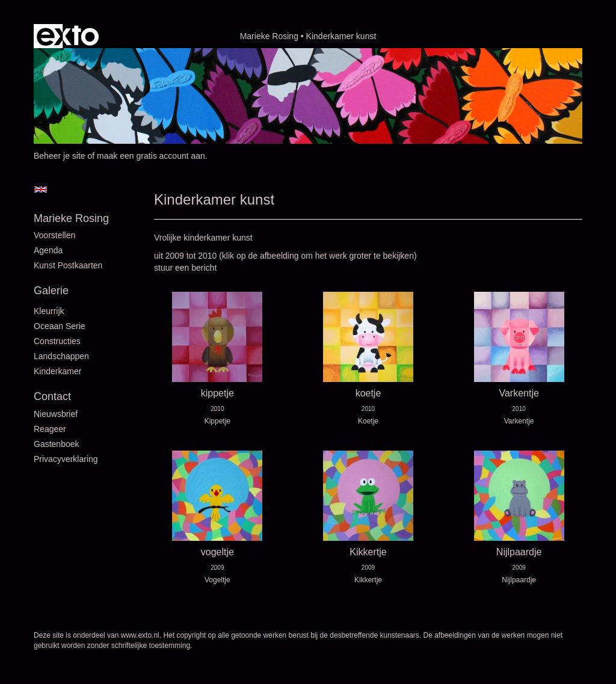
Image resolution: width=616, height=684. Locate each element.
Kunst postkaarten (68, 265)
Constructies (57, 341)
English (41, 189)
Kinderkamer (57, 371)
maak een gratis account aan (151, 156)
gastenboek (57, 444)
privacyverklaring (66, 459)
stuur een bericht (185, 268)
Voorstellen (54, 235)
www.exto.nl (140, 635)
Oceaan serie (60, 326)
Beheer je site (60, 156)
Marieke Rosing (269, 36)
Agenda (48, 250)
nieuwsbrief (56, 414)
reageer (50, 429)
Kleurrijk (49, 311)
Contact (52, 396)
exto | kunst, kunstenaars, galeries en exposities (68, 36)
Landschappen (61, 356)
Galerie (51, 291)
